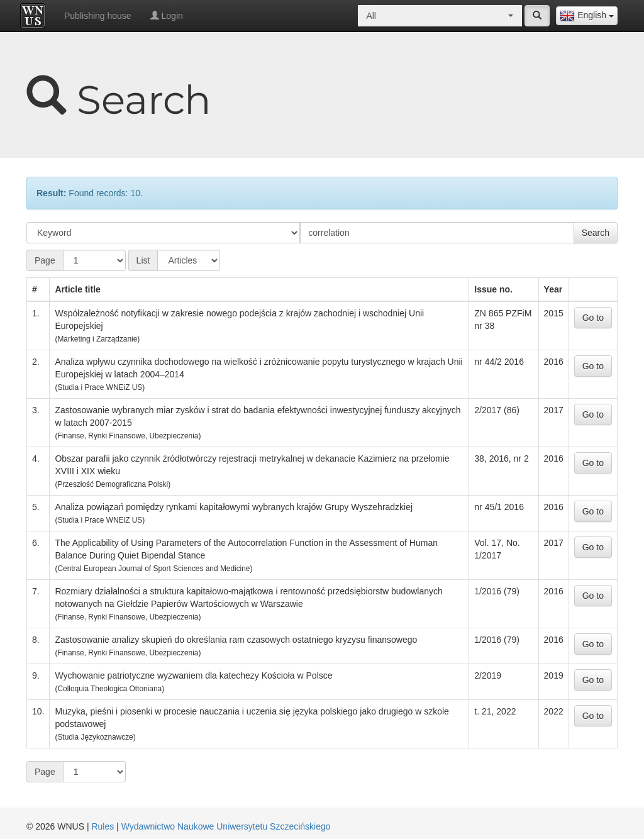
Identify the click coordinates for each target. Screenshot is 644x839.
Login (167, 16)
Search (596, 233)
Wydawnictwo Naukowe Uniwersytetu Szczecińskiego (226, 826)
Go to (593, 318)
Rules (103, 826)
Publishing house (98, 16)
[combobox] (587, 16)
